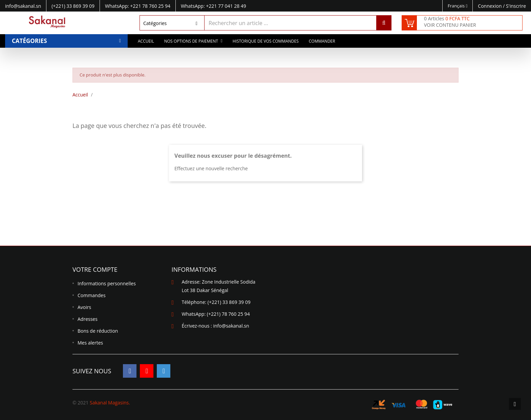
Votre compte (95, 269)
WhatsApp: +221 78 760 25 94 (138, 6)
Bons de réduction (98, 331)
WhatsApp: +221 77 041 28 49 (214, 6)
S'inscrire (516, 6)
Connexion (490, 6)
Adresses (88, 319)
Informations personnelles (107, 283)
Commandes (92, 295)
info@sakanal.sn (231, 326)
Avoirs (84, 307)
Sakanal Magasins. (110, 403)
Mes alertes (90, 343)
